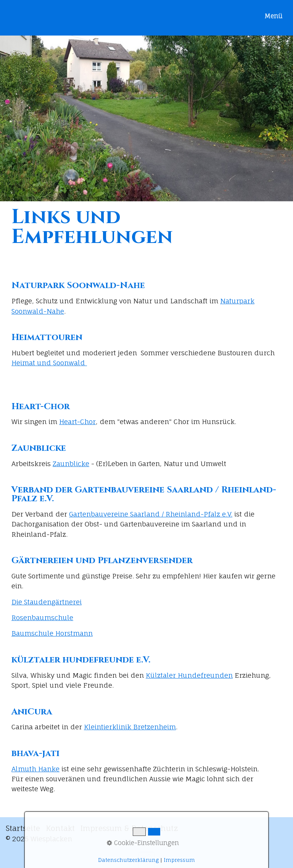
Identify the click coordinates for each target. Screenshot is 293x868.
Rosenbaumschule (42, 618)
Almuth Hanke (35, 769)
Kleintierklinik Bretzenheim (130, 727)
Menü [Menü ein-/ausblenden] (273, 16)
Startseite (23, 828)
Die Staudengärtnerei (47, 602)
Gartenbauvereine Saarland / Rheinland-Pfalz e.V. (151, 514)
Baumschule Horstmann (52, 633)
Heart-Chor (77, 422)
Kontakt (60, 828)
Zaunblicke (71, 464)
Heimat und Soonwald (49, 363)
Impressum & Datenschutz (129, 828)
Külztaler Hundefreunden (189, 675)
